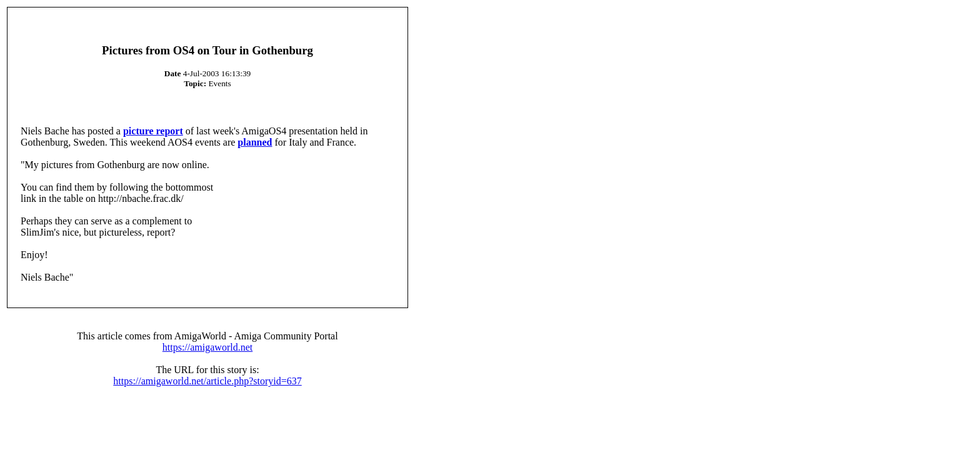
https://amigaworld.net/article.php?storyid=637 (207, 381)
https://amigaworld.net (207, 347)
